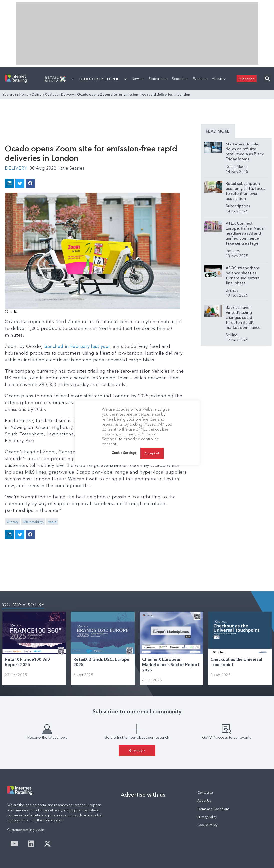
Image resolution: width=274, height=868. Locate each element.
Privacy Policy (207, 817)
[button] (267, 79)
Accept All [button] (152, 453)
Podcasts (158, 79)
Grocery (13, 522)
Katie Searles (71, 168)
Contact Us (205, 793)
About (219, 79)
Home (24, 94)
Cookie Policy (207, 825)
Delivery (68, 94)
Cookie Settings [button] (124, 453)
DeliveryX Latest (45, 94)
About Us (204, 800)
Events (200, 79)
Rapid (52, 522)
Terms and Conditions (213, 809)
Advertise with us (143, 795)
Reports (180, 79)
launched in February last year (77, 346)
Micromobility (33, 522)
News (138, 79)
